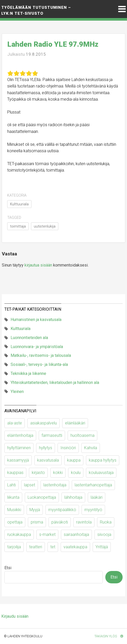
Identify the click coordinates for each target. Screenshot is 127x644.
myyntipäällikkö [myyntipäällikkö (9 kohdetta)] (62, 510)
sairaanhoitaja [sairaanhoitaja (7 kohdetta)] (76, 534)
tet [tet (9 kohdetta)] (53, 547)
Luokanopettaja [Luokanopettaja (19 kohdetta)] (42, 497)
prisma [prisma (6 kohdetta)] (37, 522)
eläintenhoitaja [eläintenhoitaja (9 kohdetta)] (20, 435)
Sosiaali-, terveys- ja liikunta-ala (39, 364)
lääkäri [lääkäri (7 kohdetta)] (97, 497)
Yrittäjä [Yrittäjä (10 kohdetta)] (102, 547)
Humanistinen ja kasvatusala (36, 320)
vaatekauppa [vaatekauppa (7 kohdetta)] (75, 547)
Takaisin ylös (109, 636)
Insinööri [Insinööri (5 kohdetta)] (68, 448)
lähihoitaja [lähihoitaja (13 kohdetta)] (73, 497)
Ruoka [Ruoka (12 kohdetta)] (106, 522)
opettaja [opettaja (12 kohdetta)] (15, 522)
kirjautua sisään (38, 265)
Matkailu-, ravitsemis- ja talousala (41, 355)
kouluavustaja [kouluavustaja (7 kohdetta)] (101, 473)
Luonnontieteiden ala (29, 338)
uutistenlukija (45, 226)
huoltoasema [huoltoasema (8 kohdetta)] (82, 435)
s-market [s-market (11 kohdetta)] (47, 534)
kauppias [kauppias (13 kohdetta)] (15, 473)
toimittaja (18, 226)
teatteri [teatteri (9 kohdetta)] (36, 547)
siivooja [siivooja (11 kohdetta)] (104, 534)
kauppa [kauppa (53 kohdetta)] (74, 460)
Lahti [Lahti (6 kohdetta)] (11, 485)
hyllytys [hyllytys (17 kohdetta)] (46, 448)
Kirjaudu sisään (15, 616)
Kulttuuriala (19, 204)
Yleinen (17, 392)
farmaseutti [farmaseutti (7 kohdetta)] (52, 435)
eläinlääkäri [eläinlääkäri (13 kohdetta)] (75, 423)
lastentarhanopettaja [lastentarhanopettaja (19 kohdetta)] (93, 485)
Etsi (8, 568)
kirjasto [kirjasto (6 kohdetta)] (38, 473)
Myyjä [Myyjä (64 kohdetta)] (35, 510)
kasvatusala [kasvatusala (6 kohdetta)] (48, 460)
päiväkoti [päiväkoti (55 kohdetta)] (60, 522)
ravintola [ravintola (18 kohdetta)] (84, 522)
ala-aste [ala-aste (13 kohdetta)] (15, 423)
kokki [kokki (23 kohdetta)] (58, 473)
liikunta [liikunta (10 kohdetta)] (13, 497)
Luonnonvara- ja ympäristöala (37, 347)
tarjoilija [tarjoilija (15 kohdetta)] (14, 547)
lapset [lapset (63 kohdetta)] (30, 485)
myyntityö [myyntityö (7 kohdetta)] (93, 510)
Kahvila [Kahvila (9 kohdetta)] (91, 448)
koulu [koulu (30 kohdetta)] (76, 473)
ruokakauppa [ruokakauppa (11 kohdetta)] (19, 534)
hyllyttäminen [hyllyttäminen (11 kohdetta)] (19, 448)
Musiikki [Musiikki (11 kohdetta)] (14, 510)
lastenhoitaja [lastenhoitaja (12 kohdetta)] (55, 485)
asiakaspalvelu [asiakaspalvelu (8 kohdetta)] (43, 423)
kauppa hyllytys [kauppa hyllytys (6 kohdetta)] (103, 460)
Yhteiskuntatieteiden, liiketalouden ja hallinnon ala (55, 383)
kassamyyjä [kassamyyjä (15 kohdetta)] (18, 460)
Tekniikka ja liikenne (28, 373)
